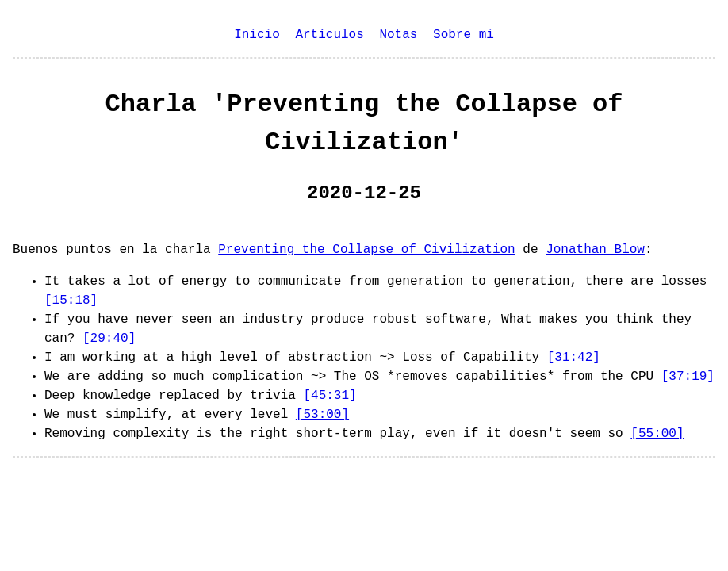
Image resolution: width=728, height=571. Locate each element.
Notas (398, 35)
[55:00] (657, 434)
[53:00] (322, 415)
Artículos (329, 35)
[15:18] (71, 301)
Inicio (257, 35)
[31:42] (574, 358)
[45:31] (330, 396)
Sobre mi (464, 35)
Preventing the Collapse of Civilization (366, 250)
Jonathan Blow (595, 250)
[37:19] (688, 377)
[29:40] (109, 339)
